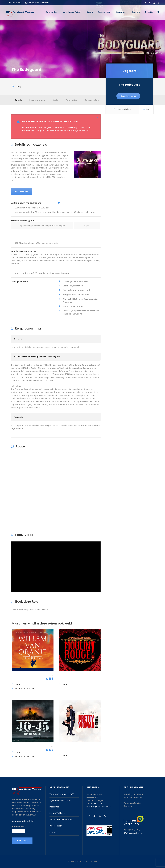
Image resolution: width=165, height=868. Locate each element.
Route (55, 100)
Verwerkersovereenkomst (61, 820)
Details (18, 100)
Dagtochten (52, 12)
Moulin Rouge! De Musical (70, 677)
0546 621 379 (15, 3)
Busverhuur (121, 12)
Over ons (136, 12)
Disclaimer (54, 807)
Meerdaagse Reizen (72, 12)
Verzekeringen (56, 826)
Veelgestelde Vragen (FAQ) (62, 794)
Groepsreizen (104, 12)
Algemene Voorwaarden (60, 800)
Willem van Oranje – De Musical (25, 677)
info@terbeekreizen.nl (39, 3)
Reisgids (149, 12)
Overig (90, 12)
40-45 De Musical (23, 747)
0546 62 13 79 (96, 803)
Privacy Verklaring (57, 813)
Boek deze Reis (92, 100)
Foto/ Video (72, 100)
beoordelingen (133, 833)
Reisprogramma (37, 100)
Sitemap (53, 832)
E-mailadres (18, 826)
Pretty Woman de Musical (70, 749)
